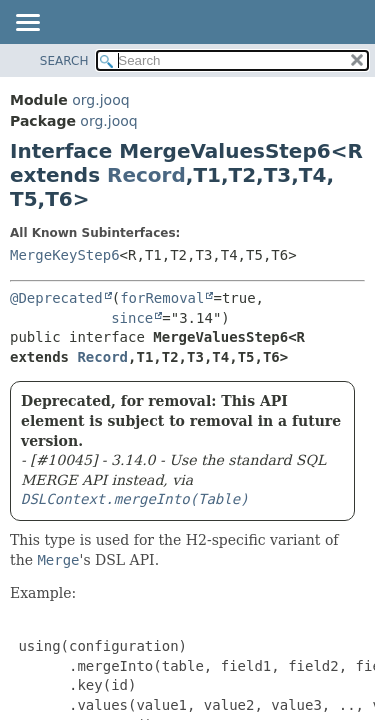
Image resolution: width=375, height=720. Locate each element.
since (132, 318)
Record (146, 175)
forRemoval (162, 298)
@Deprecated (56, 298)
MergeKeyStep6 (65, 255)
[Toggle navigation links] (27, 24)
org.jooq (100, 100)
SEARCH (64, 61)
